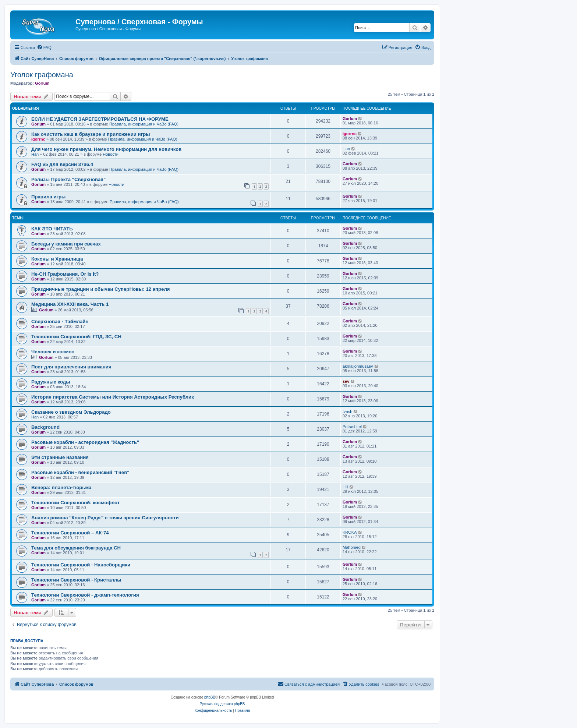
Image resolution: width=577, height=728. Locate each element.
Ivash (347, 411)
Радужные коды (51, 382)
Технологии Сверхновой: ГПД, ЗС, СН (76, 337)
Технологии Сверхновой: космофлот (75, 503)
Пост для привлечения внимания (71, 367)
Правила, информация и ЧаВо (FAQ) (144, 124)
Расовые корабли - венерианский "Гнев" (80, 472)
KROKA (350, 532)
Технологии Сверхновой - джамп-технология (85, 595)
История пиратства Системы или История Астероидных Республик (113, 397)
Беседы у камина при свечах (66, 244)
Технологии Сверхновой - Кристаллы (76, 580)
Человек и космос (53, 352)
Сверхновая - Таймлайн (60, 321)
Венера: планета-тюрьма (61, 487)
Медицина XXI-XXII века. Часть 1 (70, 304)
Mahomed (352, 547)
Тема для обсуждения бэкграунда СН (76, 548)
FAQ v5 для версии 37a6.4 (62, 164)
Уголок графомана (42, 75)
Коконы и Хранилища (57, 259)
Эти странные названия (60, 457)
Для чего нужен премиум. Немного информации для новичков (106, 149)
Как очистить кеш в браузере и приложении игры (91, 134)
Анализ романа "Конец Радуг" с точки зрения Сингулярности (105, 518)
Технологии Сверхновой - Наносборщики (81, 565)
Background (45, 427)
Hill (345, 487)
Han (35, 154)
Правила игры (48, 197)
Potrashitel (352, 427)
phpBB (210, 697)
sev (346, 381)
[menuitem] (44, 47)
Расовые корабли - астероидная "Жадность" (85, 442)
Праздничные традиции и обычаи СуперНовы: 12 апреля (101, 289)
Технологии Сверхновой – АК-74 (70, 533)
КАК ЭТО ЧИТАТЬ (52, 229)
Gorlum (42, 83)
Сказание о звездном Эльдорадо (71, 412)
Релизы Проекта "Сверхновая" (68, 179)
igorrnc (38, 139)
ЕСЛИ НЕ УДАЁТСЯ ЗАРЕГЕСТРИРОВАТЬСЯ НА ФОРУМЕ (100, 119)
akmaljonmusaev (358, 366)
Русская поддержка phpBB (222, 704)
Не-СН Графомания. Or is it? (65, 274)
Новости (111, 154)
